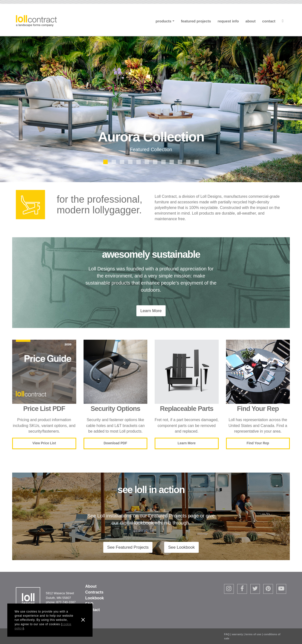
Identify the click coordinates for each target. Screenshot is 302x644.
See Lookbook (181, 547)
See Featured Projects (128, 547)
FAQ (227, 634)
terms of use (253, 634)
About (250, 21)
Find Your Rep (258, 443)
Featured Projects (196, 21)
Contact (269, 21)
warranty (237, 634)
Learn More (151, 311)
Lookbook (94, 598)
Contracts (94, 592)
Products (164, 21)
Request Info (228, 21)
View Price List (44, 443)
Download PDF (115, 443)
